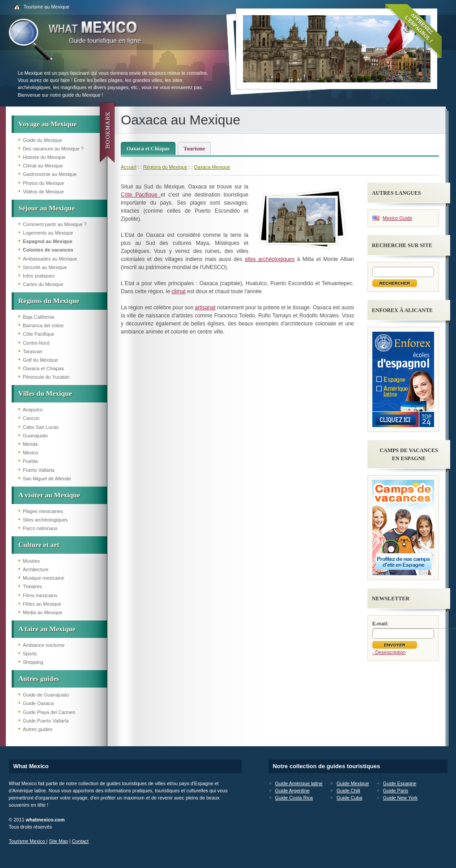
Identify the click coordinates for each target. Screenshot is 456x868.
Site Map (58, 841)
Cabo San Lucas (41, 427)
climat (178, 291)
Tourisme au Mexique (47, 7)
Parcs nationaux (40, 528)
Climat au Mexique (43, 166)
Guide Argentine (292, 791)
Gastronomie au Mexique (50, 174)
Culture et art (39, 545)
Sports (30, 654)
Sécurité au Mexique (45, 267)
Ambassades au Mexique (50, 259)
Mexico (30, 453)
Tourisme (194, 149)
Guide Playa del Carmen (49, 712)
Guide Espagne (400, 783)
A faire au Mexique (47, 629)
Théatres (32, 586)
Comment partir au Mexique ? (55, 224)
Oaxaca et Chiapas (43, 368)
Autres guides (39, 678)
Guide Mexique (353, 783)
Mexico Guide (397, 218)
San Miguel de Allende (47, 479)
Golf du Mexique (40, 360)
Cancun (31, 418)
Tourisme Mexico (28, 841)
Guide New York (400, 798)
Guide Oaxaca (38, 703)
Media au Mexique (43, 612)
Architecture (36, 569)
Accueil (129, 167)
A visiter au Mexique (49, 495)
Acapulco (33, 410)
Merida (30, 444)
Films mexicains (40, 595)
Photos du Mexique (43, 183)
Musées (31, 561)
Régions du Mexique (49, 301)
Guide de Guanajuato (46, 695)
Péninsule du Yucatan (46, 377)
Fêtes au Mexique (42, 604)
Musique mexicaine (43, 578)
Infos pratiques (39, 276)
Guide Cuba (349, 798)
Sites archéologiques (45, 520)
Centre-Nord (36, 343)
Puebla (30, 461)
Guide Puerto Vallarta (46, 721)
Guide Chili (348, 791)
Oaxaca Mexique (212, 167)
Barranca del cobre (43, 325)
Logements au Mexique (48, 233)
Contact (80, 841)
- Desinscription (389, 652)
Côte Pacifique (38, 334)
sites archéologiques (270, 259)
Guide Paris (396, 791)
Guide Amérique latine (299, 783)
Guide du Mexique (43, 140)
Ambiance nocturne (44, 645)
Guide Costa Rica (294, 798)
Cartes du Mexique (43, 284)
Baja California (38, 317)
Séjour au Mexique (47, 208)
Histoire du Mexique (44, 157)
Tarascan (33, 351)
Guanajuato (35, 436)
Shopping (33, 662)
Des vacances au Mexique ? (53, 149)
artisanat (205, 308)
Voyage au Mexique (47, 124)
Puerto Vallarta (39, 470)
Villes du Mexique (45, 393)
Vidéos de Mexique (43, 192)
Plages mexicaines (43, 511)
